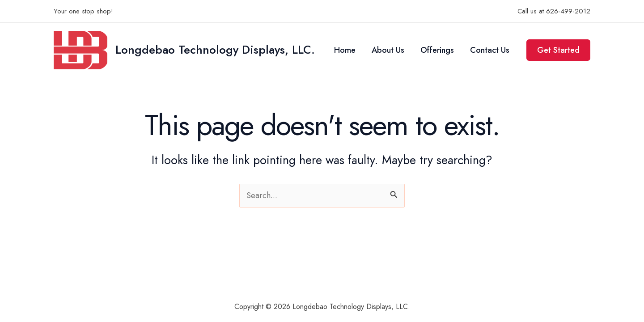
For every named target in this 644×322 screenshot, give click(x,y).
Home (345, 50)
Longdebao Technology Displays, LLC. (215, 50)
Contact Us (490, 50)
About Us (388, 50)
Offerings (437, 50)
